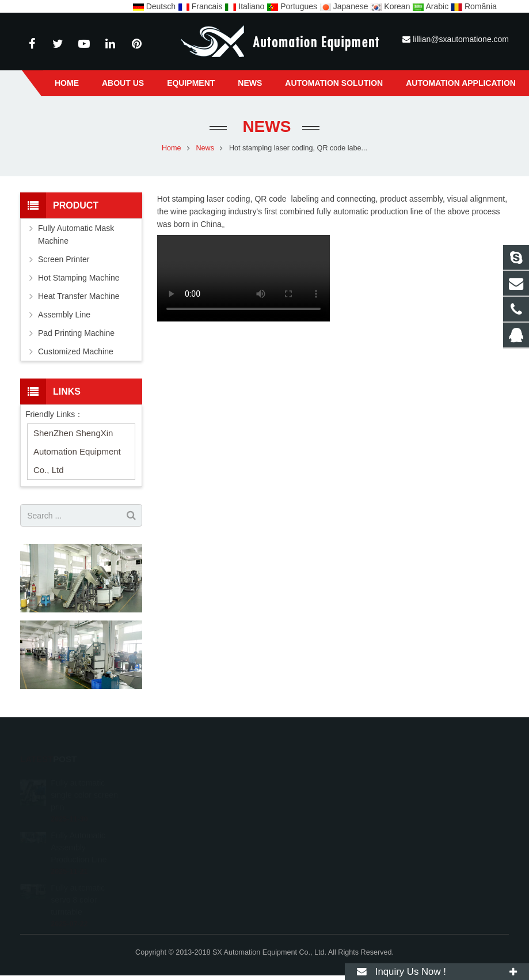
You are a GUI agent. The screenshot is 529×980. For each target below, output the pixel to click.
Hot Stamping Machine (79, 278)
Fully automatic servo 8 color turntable (78, 884)
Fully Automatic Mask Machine (76, 234)
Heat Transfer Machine (79, 296)
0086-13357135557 (319, 781)
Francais (201, 6)
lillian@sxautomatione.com (461, 39)
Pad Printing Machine (76, 333)
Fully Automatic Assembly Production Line (79, 831)
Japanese (345, 6)
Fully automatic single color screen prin (84, 779)
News (265, 126)
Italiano (246, 6)
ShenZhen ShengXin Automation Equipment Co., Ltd (77, 451)
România (474, 6)
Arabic (431, 6)
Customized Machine (76, 351)
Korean (391, 6)
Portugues (293, 6)
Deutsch (155, 6)
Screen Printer (64, 259)
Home (172, 148)
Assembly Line (64, 315)
